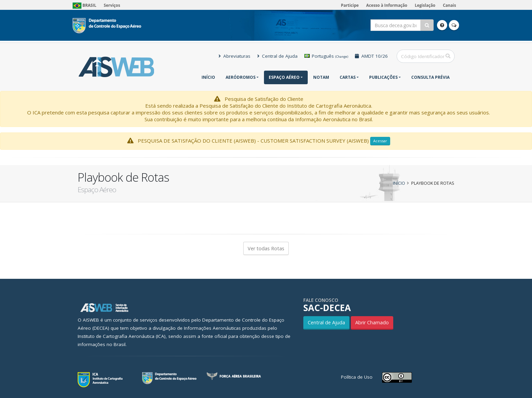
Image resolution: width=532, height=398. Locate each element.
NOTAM (321, 77)
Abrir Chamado (372, 322)
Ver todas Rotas (266, 248)
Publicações (383, 77)
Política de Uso (357, 377)
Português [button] (326, 56)
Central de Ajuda (277, 56)
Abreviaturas (234, 56)
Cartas (348, 77)
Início (208, 77)
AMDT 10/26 (371, 56)
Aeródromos (241, 77)
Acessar (380, 141)
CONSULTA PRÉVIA (430, 77)
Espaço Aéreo (284, 77)
